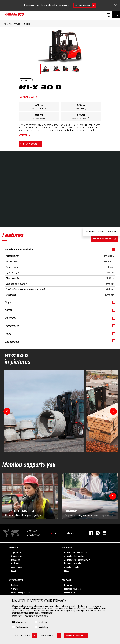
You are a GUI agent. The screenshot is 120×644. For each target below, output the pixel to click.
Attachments (16, 580)
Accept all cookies (77, 636)
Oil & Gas (15, 563)
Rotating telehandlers (73, 563)
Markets (13, 547)
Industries (16, 560)
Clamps (15, 589)
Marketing (43, 627)
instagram (96, 533)
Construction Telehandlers (75, 553)
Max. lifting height (39, 108)
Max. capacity (81, 108)
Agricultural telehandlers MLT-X (77, 560)
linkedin (103, 533)
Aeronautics (17, 567)
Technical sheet (26, 97)
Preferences (22, 627)
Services (66, 580)
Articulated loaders (72, 567)
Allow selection (51, 636)
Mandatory (21, 622)
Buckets (15, 585)
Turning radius (39, 118)
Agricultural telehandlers (75, 556)
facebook (89, 533)
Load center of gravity (81, 118)
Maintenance (70, 592)
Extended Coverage (72, 589)
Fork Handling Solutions (21, 592)
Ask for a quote (31, 144)
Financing (68, 585)
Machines (67, 547)
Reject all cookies (25, 636)
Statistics (43, 622)
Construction (17, 556)
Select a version (86, 5)
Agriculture (16, 553)
